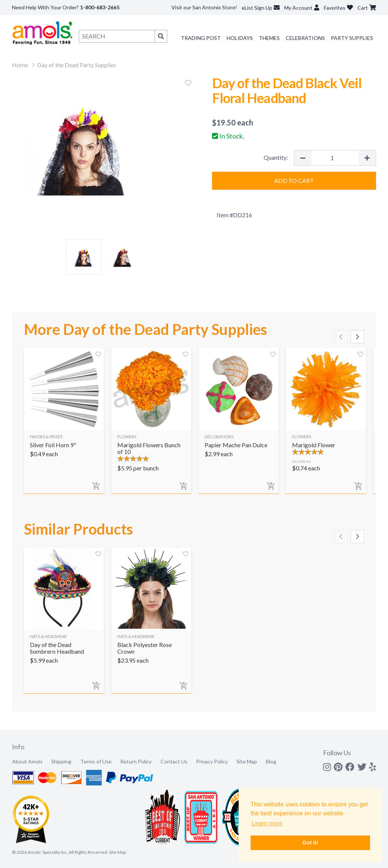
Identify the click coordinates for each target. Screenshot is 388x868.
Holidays (240, 38)
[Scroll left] (341, 337)
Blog (271, 761)
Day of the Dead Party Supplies (77, 65)
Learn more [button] (267, 823)
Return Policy (136, 761)
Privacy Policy (212, 761)
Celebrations (305, 38)
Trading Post (201, 38)
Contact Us (174, 761)
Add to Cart (294, 181)
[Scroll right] (357, 337)
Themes (269, 38)
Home (20, 65)
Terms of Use (96, 761)
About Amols (27, 761)
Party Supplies (352, 38)
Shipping (61, 761)
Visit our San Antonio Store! (204, 7)
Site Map (247, 761)
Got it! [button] (310, 843)
